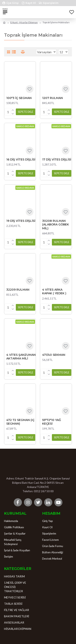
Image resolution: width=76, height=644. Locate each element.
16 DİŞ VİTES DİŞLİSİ (21, 159)
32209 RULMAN (18, 290)
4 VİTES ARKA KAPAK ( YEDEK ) (54, 291)
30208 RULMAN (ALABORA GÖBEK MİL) (56, 224)
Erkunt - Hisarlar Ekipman (24, 22)
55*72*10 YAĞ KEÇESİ (52, 422)
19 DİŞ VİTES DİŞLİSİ (21, 221)
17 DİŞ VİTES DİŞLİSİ (57, 159)
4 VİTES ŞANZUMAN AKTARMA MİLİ (21, 357)
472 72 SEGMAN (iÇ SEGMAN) (20, 422)
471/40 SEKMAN (54, 355)
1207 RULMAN (52, 98)
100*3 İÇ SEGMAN (19, 98)
